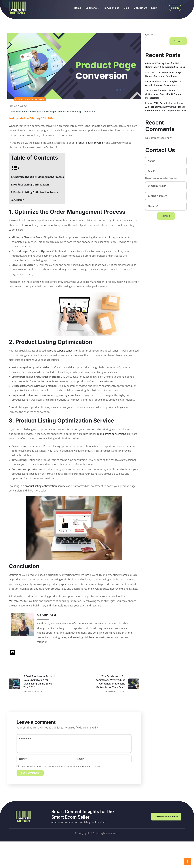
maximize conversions (113, 434)
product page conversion (91, 143)
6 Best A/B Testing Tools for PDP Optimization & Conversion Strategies (165, 65)
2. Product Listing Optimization (30, 185)
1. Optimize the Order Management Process (37, 177)
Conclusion (17, 200)
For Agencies (112, 8)
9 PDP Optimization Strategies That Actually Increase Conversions (164, 83)
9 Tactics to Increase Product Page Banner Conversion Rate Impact (163, 74)
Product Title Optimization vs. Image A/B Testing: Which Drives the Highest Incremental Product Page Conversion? (166, 107)
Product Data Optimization (30, 99)
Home (77, 8)
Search (149, 35)
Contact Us (140, 8)
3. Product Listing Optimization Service (34, 192)
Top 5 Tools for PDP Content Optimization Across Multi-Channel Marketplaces (164, 94)
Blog (126, 8)
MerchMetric (16, 601)
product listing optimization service (45, 486)
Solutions (91, 8)
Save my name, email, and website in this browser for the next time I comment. (61, 766)
